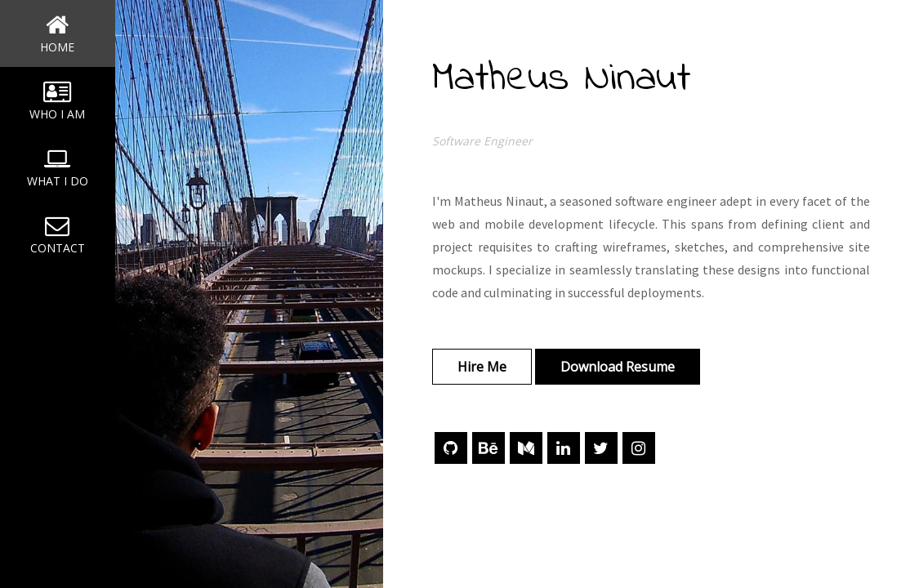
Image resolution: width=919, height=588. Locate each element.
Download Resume (618, 367)
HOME (58, 33)
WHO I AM (58, 100)
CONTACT (58, 234)
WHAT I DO (58, 167)
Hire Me (482, 367)
